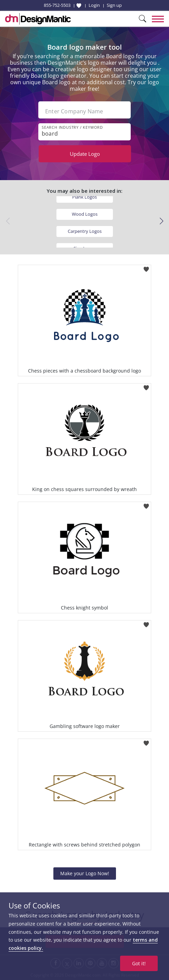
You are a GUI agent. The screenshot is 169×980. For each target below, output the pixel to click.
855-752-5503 (57, 5)
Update (85, 154)
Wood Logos (85, 214)
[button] (161, 221)
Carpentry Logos (85, 231)
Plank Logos (84, 197)
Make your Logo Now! (85, 873)
